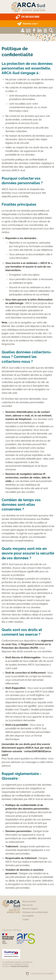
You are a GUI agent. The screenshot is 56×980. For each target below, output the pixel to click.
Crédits (26, 920)
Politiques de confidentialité (35, 912)
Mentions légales (30, 909)
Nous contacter (29, 901)
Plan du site (28, 905)
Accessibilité (28, 916)
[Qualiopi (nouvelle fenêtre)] (18, 958)
